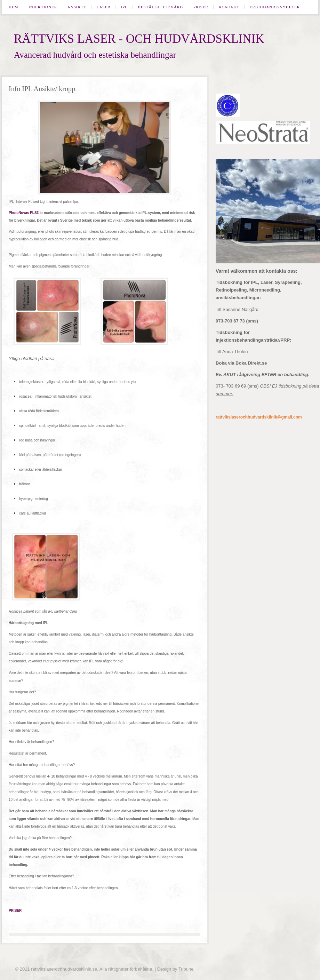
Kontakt (229, 7)
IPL (124, 7)
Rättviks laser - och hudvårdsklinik (139, 39)
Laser (104, 7)
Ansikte (77, 7)
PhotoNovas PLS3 (24, 213)
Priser (201, 7)
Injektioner (43, 7)
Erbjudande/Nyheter (275, 7)
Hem (13, 7)
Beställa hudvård (161, 7)
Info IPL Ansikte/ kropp (42, 89)
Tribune (186, 969)
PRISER (15, 911)
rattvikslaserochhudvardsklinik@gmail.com (259, 417)
